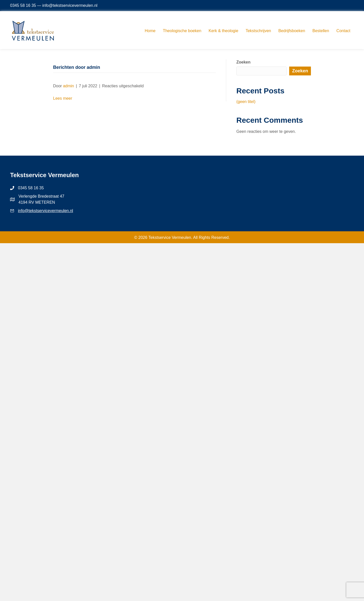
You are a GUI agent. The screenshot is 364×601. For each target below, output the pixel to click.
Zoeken (243, 62)
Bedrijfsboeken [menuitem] (292, 31)
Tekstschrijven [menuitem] (258, 31)
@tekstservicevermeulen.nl (49, 211)
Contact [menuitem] (343, 31)
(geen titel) (246, 102)
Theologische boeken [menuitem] (182, 31)
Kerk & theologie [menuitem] (223, 31)
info (21, 211)
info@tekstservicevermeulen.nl (70, 5)
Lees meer (63, 98)
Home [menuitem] (150, 31)
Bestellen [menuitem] (321, 31)
